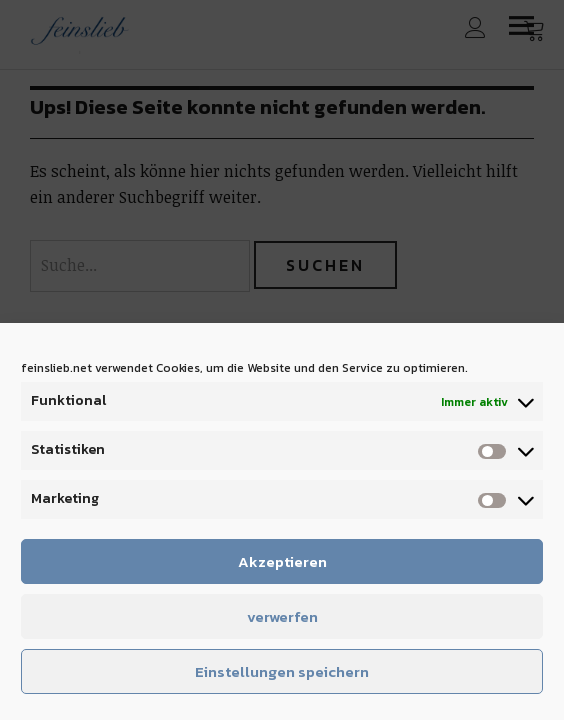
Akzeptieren (282, 561)
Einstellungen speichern (282, 671)
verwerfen (282, 616)
